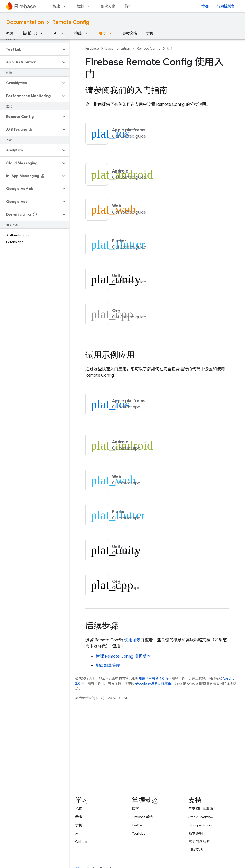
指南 (79, 809)
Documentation (25, 22)
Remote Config (71, 22)
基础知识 (30, 33)
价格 (128, 6)
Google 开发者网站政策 (153, 684)
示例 (150, 33)
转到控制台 (226, 6)
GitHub (81, 842)
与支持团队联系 (201, 809)
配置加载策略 (108, 666)
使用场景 (132, 640)
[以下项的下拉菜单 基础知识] (43, 33)
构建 (56, 6)
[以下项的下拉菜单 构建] (66, 6)
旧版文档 (195, 850)
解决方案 (108, 6)
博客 (205, 6)
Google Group (200, 825)
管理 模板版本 (123, 656)
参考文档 (130, 33)
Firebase (92, 48)
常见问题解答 (199, 842)
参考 (79, 817)
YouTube (139, 833)
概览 (10, 33)
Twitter (137, 825)
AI (56, 33)
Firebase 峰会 (143, 817)
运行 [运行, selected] (102, 33)
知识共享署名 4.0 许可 (155, 678)
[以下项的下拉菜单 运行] (90, 6)
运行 (81, 6)
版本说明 (195, 833)
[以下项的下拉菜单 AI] (64, 33)
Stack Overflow (201, 817)
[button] (30, 49)
